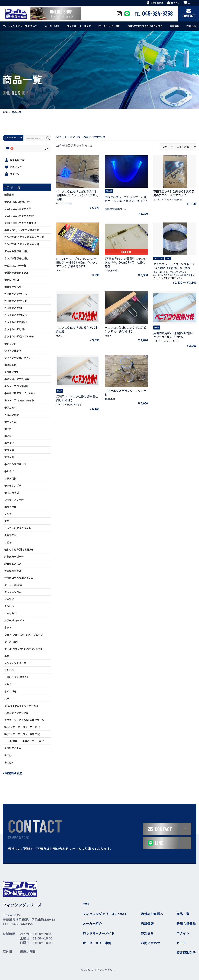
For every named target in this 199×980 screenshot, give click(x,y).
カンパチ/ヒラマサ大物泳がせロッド (24, 237)
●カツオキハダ (13, 287)
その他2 (9, 762)
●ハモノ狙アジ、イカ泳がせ (20, 393)
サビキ (8, 542)
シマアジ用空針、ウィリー (19, 358)
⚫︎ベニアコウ (11, 372)
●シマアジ (10, 344)
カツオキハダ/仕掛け (16, 322)
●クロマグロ (12, 280)
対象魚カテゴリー (14, 556)
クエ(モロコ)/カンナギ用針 (19, 216)
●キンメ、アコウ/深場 (17, 379)
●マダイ (9, 443)
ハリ (7, 698)
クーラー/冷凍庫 (13, 585)
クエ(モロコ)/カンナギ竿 (18, 209)
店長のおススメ (13, 564)
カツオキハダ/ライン (16, 315)
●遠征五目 (10, 365)
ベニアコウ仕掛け (94, 137)
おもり (8, 684)
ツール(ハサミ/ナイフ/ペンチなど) (23, 649)
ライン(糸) (10, 691)
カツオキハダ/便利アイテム (19, 336)
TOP (5, 112)
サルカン (9, 670)
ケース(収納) (11, 642)
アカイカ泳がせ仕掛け (16, 251)
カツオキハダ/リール (16, 294)
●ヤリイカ (10, 422)
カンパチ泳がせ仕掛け (16, 258)
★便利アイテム (13, 748)
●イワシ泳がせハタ (15, 464)
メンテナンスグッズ (15, 663)
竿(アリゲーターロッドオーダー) (22, 727)
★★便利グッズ (13, 571)
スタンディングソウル (16, 713)
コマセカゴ (10, 613)
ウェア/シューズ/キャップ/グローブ (24, 635)
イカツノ (9, 599)
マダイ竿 (9, 450)
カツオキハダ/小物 (14, 329)
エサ (7, 521)
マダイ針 (9, 457)
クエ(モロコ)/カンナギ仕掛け (20, 223)
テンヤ (8, 514)
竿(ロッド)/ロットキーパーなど (21, 706)
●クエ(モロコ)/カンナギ (18, 202)
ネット (8, 627)
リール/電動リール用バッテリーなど (24, 741)
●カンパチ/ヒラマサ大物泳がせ (22, 230)
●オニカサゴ (12, 493)
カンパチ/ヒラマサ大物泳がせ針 (22, 244)
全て (59, 137)
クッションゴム (13, 592)
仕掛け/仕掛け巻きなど (17, 677)
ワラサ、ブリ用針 (14, 500)
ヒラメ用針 (10, 478)
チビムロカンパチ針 (15, 265)
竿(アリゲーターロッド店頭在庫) (22, 734)
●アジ (8, 436)
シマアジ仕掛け (13, 351)
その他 (8, 755)
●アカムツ (10, 407)
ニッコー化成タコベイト (18, 528)
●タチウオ (10, 507)
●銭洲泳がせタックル (16, 273)
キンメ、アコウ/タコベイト (19, 400)
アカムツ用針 (12, 415)
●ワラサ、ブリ (13, 485)
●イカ (8, 429)
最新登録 (9, 194)
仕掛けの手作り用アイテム (19, 578)
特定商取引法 (12, 773)
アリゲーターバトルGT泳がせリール (24, 720)
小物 (7, 656)
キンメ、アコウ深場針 (16, 386)
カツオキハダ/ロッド (16, 301)
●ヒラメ (9, 471)
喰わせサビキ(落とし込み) (19, 549)
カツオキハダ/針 (13, 308)
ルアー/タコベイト (14, 620)
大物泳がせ (10, 535)
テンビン (9, 606)
